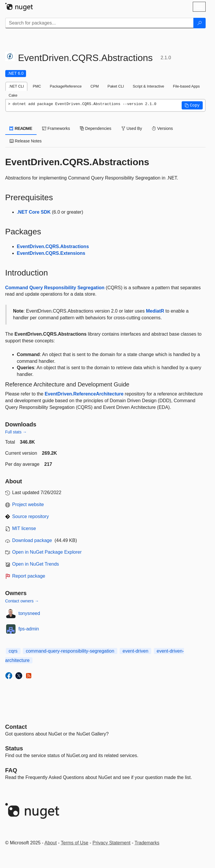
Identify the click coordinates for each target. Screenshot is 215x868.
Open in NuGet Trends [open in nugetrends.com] (36, 564)
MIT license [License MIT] (24, 528)
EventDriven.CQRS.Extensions (51, 253)
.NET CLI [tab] (16, 86)
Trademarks (147, 843)
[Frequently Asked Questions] (11, 770)
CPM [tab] (94, 86)
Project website (28, 504)
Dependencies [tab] (96, 128)
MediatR (155, 311)
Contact (16, 727)
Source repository (31, 516)
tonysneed (29, 613)
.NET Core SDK (34, 212)
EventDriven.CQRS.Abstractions (53, 246)
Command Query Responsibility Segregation (55, 288)
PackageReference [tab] (66, 86)
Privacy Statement (111, 843)
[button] (192, 105)
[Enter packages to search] (99, 23)
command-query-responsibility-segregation (70, 651)
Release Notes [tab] (26, 141)
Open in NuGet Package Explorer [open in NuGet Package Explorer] (47, 552)
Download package (32, 540)
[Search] (199, 23)
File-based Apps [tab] (186, 86)
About (51, 843)
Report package (29, 576)
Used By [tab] (132, 128)
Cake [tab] (13, 95)
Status (14, 748)
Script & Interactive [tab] (148, 86)
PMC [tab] (37, 86)
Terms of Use (75, 843)
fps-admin (29, 629)
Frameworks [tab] (56, 128)
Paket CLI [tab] (116, 86)
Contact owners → (22, 601)
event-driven (135, 651)
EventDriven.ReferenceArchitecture (84, 394)
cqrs (13, 651)
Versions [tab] (162, 128)
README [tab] (21, 128)
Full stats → (16, 432)
